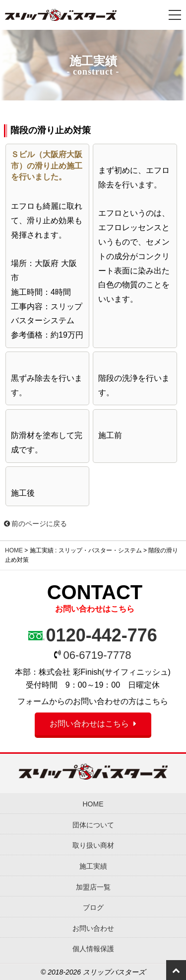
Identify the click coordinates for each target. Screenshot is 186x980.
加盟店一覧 (93, 887)
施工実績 (93, 866)
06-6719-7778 (97, 655)
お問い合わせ (93, 928)
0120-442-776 (102, 635)
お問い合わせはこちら (89, 724)
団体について (93, 825)
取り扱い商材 (93, 845)
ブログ (93, 907)
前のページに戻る (36, 524)
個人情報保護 (93, 949)
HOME (14, 550)
